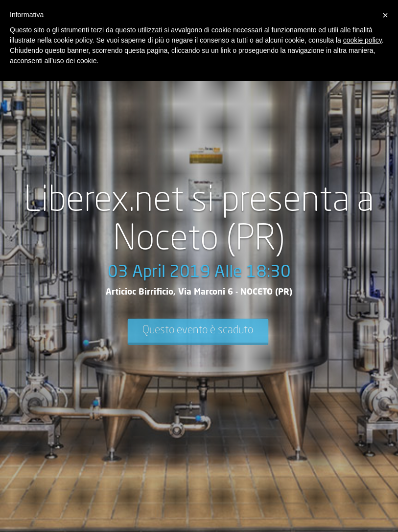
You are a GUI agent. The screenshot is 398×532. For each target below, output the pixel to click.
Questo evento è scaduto (198, 330)
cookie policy (363, 40)
